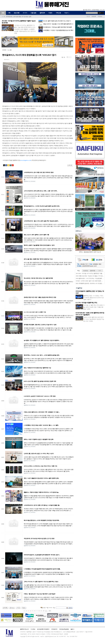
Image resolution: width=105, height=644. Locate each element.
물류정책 (42, 13)
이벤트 (50, 13)
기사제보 (33, 629)
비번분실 (100, 16)
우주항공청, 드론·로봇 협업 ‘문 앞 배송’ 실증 (19, 17)
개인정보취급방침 (64, 629)
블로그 (72, 629)
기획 (9, 13)
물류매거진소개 (24, 629)
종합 (3, 13)
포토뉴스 (78, 231)
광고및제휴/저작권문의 (43, 629)
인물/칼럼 (33, 13)
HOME (4, 50)
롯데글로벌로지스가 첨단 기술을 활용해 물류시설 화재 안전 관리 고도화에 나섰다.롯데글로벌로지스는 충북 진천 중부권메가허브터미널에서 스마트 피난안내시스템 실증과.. (48, 211)
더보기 (67, 13)
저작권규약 (54, 629)
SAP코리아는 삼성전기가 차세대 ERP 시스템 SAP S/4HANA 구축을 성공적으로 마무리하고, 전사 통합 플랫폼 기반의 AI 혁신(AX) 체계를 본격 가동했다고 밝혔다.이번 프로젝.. (48, 402)
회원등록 (94, 16)
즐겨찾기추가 (87, 10)
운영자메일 (95, 10)
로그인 (88, 16)
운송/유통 (17, 13)
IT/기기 (25, 13)
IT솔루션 (79, 288)
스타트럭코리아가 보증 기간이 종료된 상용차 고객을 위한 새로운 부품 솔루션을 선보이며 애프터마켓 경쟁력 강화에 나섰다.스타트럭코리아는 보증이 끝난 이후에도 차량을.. (48, 178)
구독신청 (58, 13)
